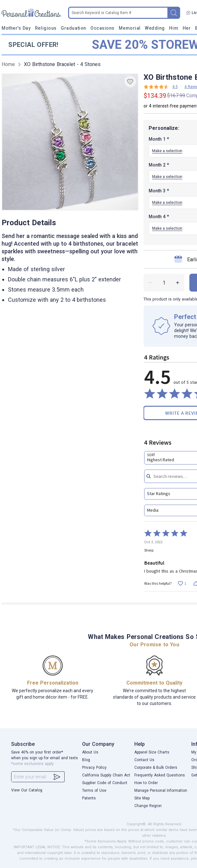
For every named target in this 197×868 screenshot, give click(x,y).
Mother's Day (16, 28)
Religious (46, 28)
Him (174, 28)
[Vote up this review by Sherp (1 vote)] (182, 583)
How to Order (146, 783)
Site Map (142, 798)
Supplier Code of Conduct (105, 783)
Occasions (102, 28)
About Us (90, 752)
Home (8, 64)
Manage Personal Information (161, 790)
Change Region (148, 806)
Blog (86, 760)
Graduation (73, 28)
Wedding (155, 28)
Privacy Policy (94, 768)
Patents (89, 798)
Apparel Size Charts (152, 752)
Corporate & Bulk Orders (156, 768)
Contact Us (144, 760)
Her (187, 28)
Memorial (130, 28)
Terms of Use (94, 790)
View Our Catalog (27, 790)
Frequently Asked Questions (160, 775)
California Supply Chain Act (106, 775)
